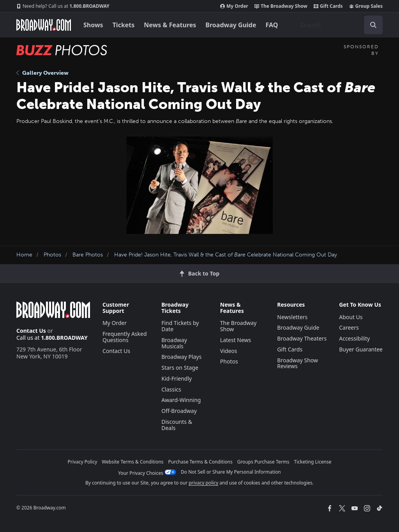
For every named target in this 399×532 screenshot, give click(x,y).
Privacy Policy (83, 462)
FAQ (272, 25)
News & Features (170, 25)
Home (24, 255)
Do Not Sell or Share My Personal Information (231, 472)
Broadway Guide (231, 25)
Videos (229, 351)
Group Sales (366, 6)
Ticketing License (313, 462)
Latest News (236, 340)
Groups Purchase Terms (263, 462)
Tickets (124, 25)
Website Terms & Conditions (132, 462)
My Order (234, 6)
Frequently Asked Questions (125, 337)
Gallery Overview (42, 73)
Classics (171, 389)
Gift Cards (328, 6)
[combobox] (338, 25)
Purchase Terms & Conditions (200, 462)
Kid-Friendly (177, 378)
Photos (52, 255)
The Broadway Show (281, 6)
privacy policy (203, 483)
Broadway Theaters (302, 338)
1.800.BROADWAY (63, 6)
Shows (93, 25)
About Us (351, 317)
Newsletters (292, 317)
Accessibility (354, 338)
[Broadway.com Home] (44, 25)
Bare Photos (88, 255)
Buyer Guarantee (361, 349)
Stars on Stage (180, 368)
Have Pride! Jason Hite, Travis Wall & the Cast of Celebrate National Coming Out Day (226, 255)
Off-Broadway (179, 411)
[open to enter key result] (373, 25)
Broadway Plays (181, 357)
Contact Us (31, 331)
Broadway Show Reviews (297, 363)
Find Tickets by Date (180, 326)
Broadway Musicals (174, 343)
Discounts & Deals (177, 425)
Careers (349, 327)
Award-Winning (181, 400)
